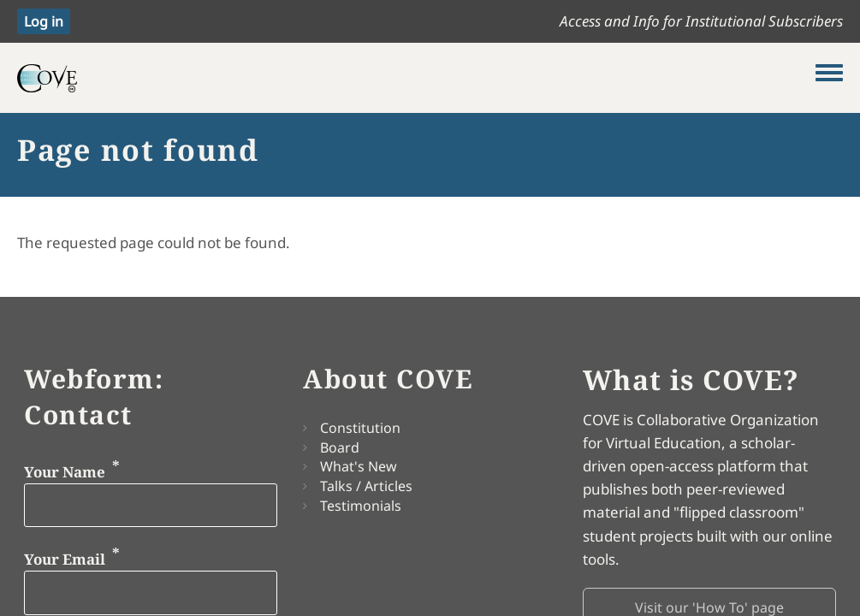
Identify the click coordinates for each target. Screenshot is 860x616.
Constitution (360, 428)
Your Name (65, 471)
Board (340, 447)
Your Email (65, 559)
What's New (359, 466)
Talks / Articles (366, 486)
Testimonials (361, 506)
